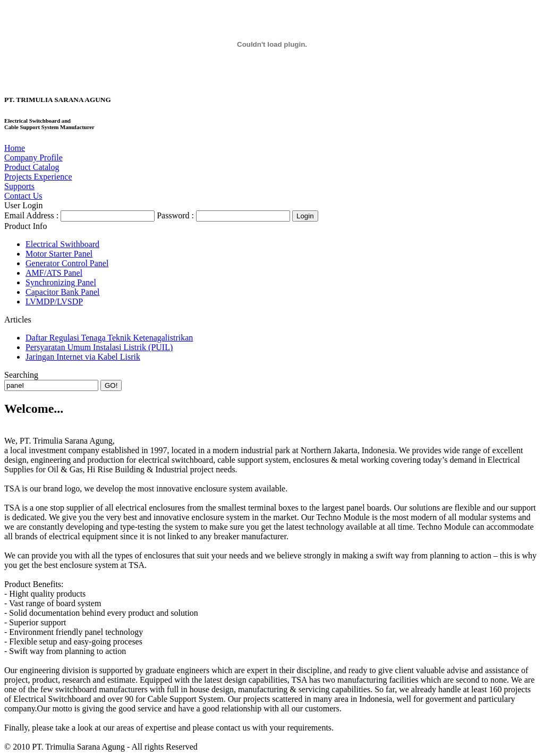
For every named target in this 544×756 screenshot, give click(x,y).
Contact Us (23, 196)
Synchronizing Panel (61, 282)
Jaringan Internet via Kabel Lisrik (83, 357)
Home (15, 148)
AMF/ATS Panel (54, 273)
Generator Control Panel (67, 263)
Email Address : (31, 215)
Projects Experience (38, 177)
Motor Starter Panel (59, 254)
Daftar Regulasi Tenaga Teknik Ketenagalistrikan (109, 338)
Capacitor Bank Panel (63, 292)
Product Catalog (32, 167)
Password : (175, 215)
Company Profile (33, 158)
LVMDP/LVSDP (54, 301)
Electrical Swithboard (62, 244)
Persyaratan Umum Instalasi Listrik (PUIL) (99, 347)
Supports (19, 186)
